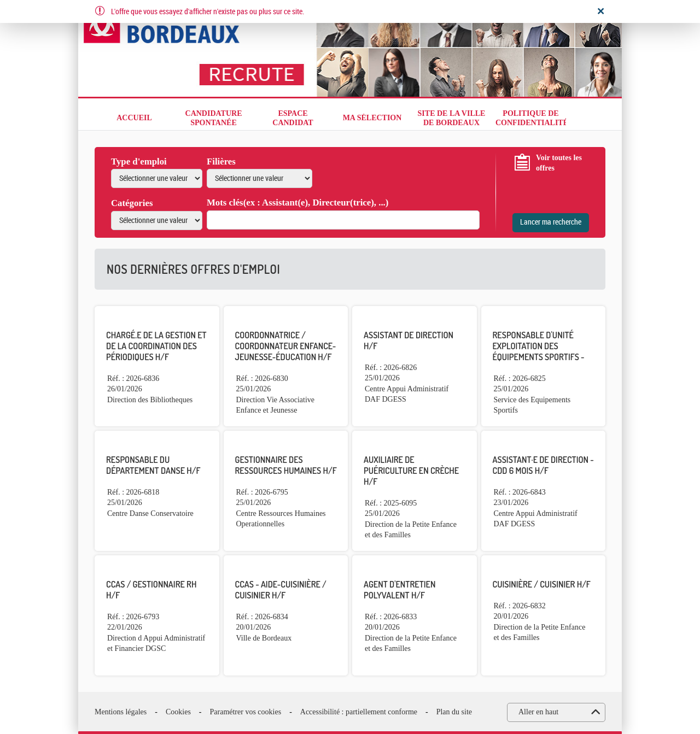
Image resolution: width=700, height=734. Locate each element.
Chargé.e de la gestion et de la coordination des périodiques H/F (156, 346)
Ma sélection (372, 118)
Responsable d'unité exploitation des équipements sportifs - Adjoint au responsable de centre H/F (541, 357)
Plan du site (454, 712)
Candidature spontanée (214, 118)
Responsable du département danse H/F (153, 465)
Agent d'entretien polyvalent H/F (399, 590)
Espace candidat (293, 118)
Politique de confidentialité (531, 118)
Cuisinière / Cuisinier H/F (542, 584)
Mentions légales (121, 712)
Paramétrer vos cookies (246, 712)
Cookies (178, 712)
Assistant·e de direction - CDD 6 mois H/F (543, 465)
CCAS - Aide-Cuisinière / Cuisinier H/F (281, 590)
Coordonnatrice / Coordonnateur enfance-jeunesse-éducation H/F (286, 346)
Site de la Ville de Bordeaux (452, 118)
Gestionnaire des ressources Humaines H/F (286, 465)
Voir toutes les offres (559, 163)
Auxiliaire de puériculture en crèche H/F (411, 471)
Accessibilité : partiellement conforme (359, 712)
